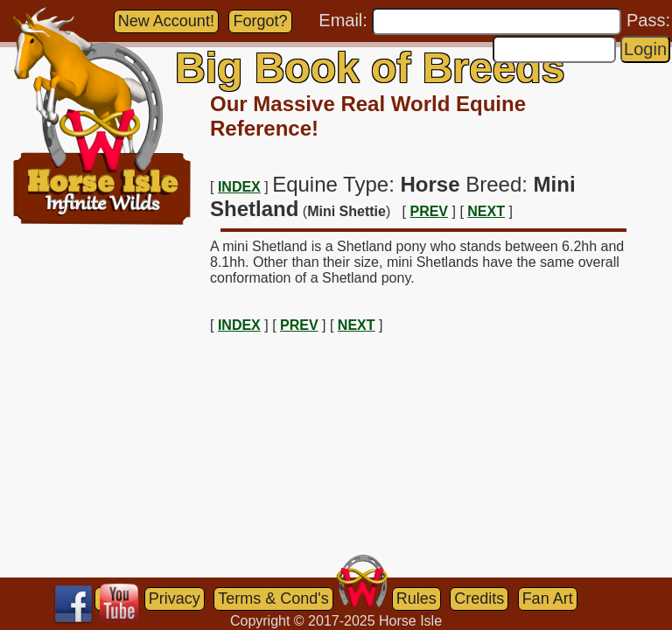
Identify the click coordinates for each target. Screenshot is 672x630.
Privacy (175, 598)
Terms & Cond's (273, 598)
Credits (479, 598)
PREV (429, 211)
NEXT (486, 211)
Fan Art (548, 598)
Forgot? (260, 21)
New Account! (166, 21)
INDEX (239, 187)
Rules (416, 598)
